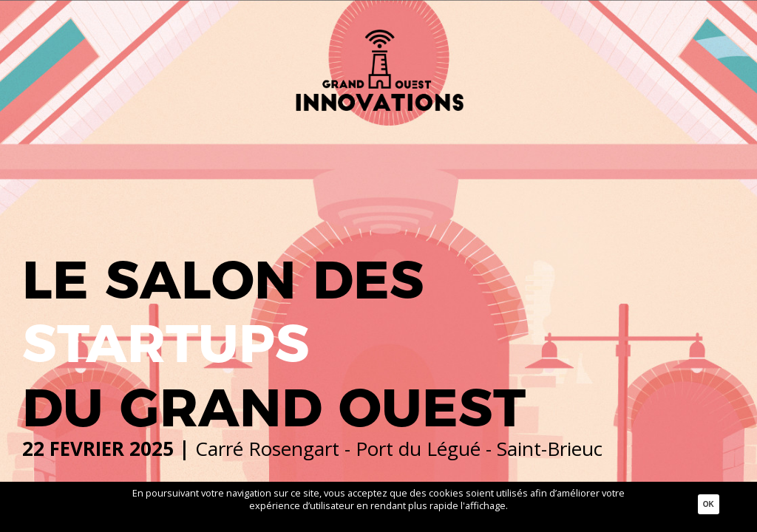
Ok (709, 504)
